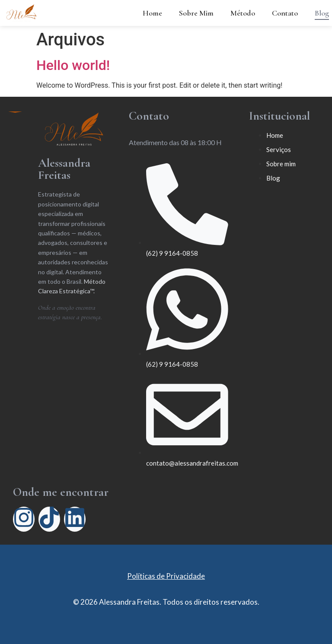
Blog (322, 13)
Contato (285, 13)
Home (152, 13)
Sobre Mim (196, 13)
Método (243, 13)
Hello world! (73, 65)
